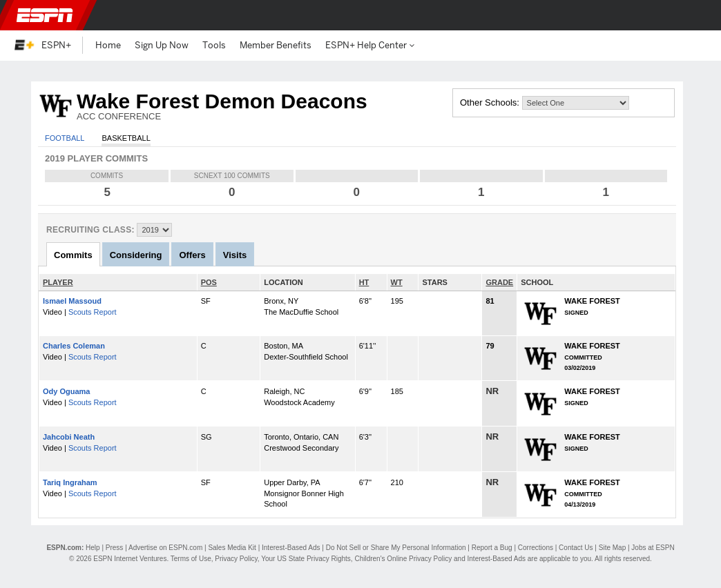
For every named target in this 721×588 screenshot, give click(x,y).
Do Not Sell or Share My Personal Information (396, 548)
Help (93, 548)
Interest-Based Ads (291, 548)
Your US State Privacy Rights (306, 559)
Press (115, 548)
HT (364, 282)
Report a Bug (492, 548)
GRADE (499, 282)
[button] (699, 15)
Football (65, 138)
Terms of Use (191, 559)
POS (209, 282)
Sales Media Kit (232, 548)
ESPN (45, 15)
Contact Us (576, 548)
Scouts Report (93, 312)
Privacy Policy (236, 559)
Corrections (536, 548)
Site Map (612, 548)
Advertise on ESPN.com (165, 548)
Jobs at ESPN (653, 548)
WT (397, 282)
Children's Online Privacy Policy (403, 559)
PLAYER (58, 282)
